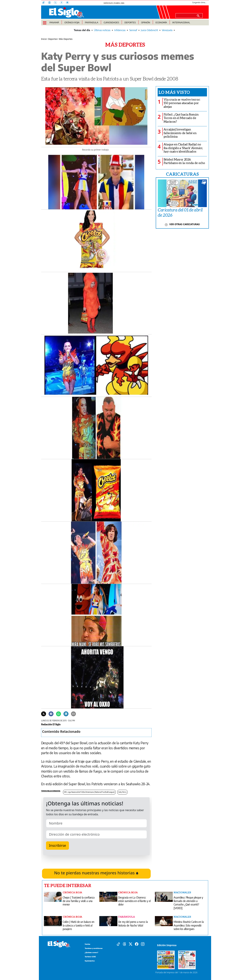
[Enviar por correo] (73, 714)
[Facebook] (63, 3)
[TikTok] (45, 3)
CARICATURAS (182, 174)
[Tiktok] (118, 944)
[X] (57, 3)
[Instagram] (68, 3)
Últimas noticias (102, 30)
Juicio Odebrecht (149, 30)
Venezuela (167, 30)
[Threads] (51, 3)
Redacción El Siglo (51, 724)
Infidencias (120, 30)
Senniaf (133, 30)
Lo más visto (174, 92)
